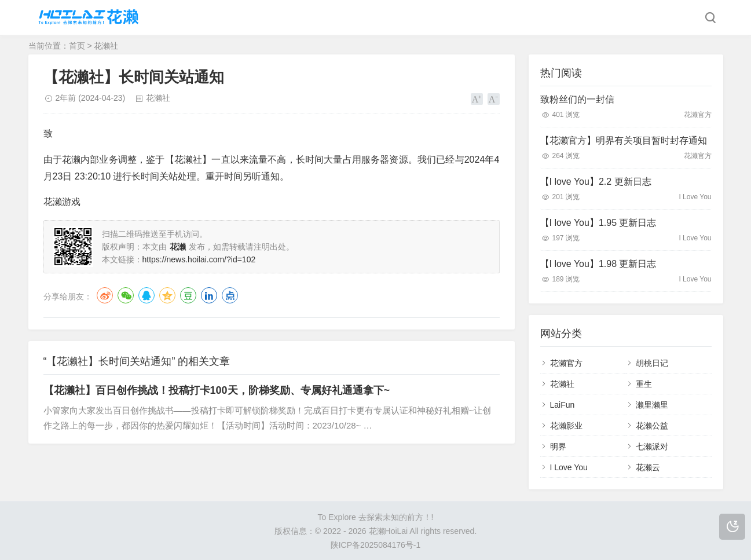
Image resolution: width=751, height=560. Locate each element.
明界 (558, 446)
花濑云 (648, 467)
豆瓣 (188, 295)
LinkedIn (209, 295)
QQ (146, 295)
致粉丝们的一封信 (577, 99)
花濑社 (106, 46)
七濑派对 (652, 446)
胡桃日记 (652, 363)
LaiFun (563, 405)
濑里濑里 (652, 405)
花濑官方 (566, 363)
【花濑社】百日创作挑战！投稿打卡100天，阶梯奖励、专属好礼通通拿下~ (217, 390)
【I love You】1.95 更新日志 (598, 223)
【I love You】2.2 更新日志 (596, 182)
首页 (77, 46)
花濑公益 (652, 426)
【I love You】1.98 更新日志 (598, 264)
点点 (230, 295)
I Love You (569, 467)
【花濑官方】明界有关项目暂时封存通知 (624, 140)
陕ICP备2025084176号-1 (376, 545)
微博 (105, 295)
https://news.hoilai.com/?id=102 (199, 259)
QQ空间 (167, 295)
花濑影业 (566, 426)
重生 (644, 384)
